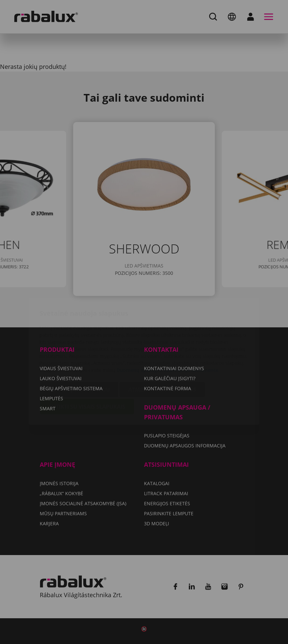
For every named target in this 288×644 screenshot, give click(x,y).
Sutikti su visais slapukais (87, 367)
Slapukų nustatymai (79, 350)
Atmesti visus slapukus (162, 350)
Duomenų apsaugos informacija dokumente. (168, 331)
